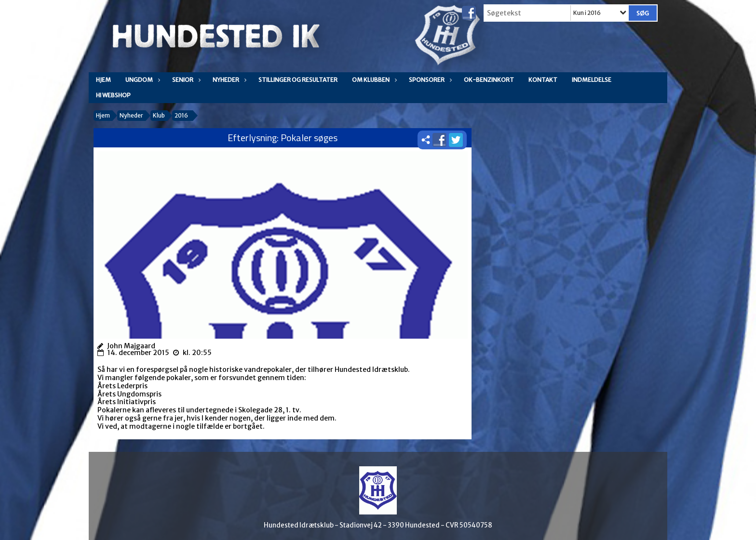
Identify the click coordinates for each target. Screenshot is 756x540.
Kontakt (543, 80)
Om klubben (373, 80)
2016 (181, 115)
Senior (185, 80)
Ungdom (142, 80)
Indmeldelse (592, 80)
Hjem (103, 80)
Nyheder (228, 80)
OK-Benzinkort (489, 80)
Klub (159, 115)
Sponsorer (429, 80)
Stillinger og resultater (298, 80)
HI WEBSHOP (113, 95)
